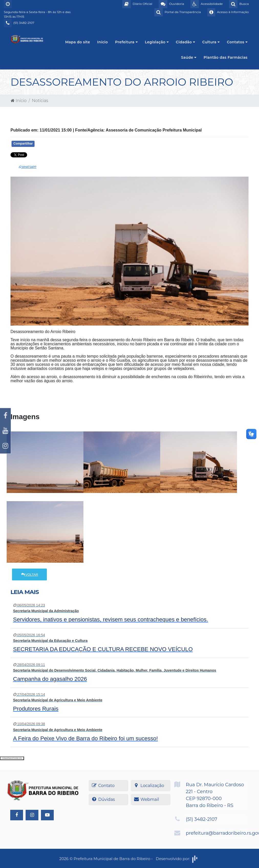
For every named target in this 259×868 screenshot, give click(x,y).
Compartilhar (23, 144)
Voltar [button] (29, 575)
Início (103, 42)
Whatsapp (28, 167)
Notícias (40, 101)
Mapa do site (78, 42)
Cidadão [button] (185, 42)
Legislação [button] (157, 42)
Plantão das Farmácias (226, 57)
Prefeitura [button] (126, 42)
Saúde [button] (189, 57)
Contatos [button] (237, 42)
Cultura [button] (211, 42)
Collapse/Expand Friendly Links (12, 758)
